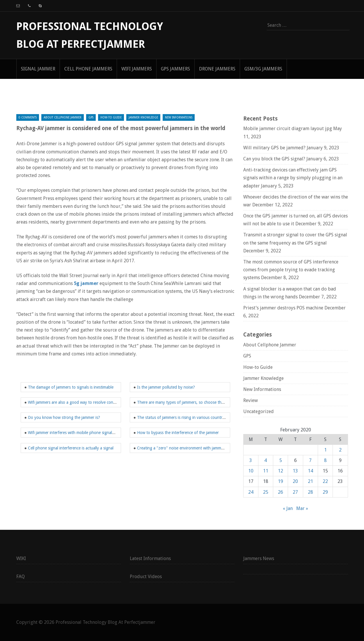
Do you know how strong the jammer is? (64, 417)
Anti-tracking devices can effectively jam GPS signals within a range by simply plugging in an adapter (293, 178)
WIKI (21, 558)
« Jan (288, 508)
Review (251, 400)
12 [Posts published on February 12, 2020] (280, 471)
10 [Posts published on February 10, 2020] (251, 471)
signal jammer (38, 69)
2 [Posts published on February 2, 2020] (340, 450)
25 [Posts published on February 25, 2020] (266, 492)
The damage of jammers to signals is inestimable (71, 387)
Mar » (302, 508)
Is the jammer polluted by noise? (166, 387)
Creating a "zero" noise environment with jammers (182, 448)
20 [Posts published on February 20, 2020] (295, 481)
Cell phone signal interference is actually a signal (71, 448)
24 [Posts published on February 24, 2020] (251, 492)
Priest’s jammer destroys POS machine (283, 308)
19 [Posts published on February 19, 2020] (280, 481)
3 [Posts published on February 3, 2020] (251, 460)
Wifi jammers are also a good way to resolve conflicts (75, 402)
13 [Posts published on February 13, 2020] (295, 471)
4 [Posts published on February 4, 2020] (266, 460)
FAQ (21, 577)
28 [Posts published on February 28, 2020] (310, 492)
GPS (91, 117)
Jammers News (259, 558)
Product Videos (146, 577)
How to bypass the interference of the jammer (178, 433)
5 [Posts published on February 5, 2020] (281, 460)
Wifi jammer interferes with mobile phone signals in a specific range (87, 433)
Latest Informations (150, 558)
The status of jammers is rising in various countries (182, 417)
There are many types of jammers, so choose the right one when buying (201, 402)
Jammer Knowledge (143, 117)
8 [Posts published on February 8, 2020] (325, 460)
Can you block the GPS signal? (274, 159)
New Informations (179, 117)
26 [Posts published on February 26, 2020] (280, 492)
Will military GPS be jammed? (274, 148)
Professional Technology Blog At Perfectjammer (105, 622)
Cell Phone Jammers (88, 69)
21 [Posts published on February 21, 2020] (310, 481)
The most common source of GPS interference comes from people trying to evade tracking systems (291, 270)
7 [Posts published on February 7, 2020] (310, 460)
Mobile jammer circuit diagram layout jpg (288, 129)
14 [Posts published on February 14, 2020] (310, 471)
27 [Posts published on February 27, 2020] (295, 492)
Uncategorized (259, 411)
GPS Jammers (175, 69)
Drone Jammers (217, 69)
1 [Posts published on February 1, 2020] (325, 450)
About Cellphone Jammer (63, 117)
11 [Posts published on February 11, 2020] (266, 471)
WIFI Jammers (137, 69)
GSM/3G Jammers (263, 69)
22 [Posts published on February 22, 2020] (325, 481)
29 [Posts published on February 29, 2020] (325, 492)
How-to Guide (111, 117)
